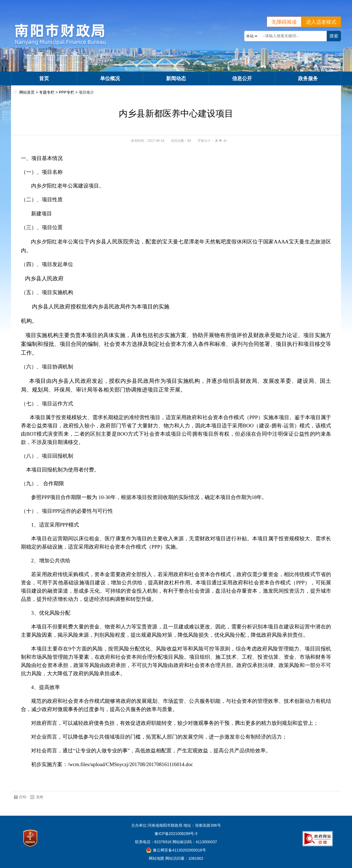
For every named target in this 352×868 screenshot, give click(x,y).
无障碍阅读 (284, 22)
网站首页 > (29, 92)
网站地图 (156, 858)
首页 (44, 78)
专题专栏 (47, 92)
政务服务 (308, 78)
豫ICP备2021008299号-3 (176, 834)
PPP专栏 (67, 92)
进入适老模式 (321, 22)
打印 (23, 797)
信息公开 (242, 78)
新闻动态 (176, 78)
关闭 (40, 797)
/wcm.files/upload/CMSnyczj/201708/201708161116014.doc (130, 764)
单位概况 (110, 78)
